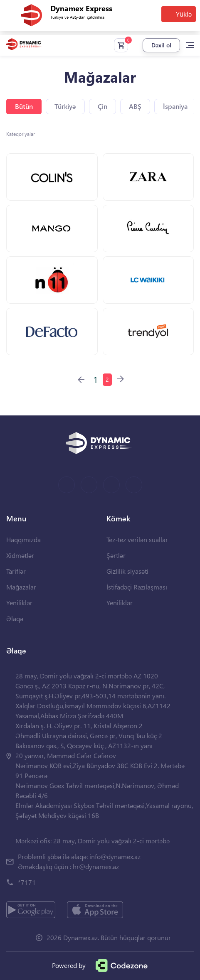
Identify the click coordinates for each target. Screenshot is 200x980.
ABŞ (135, 106)
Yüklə (184, 14)
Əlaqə (15, 618)
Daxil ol (161, 45)
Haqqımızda (23, 539)
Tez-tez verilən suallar (137, 539)
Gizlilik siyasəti (127, 571)
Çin (102, 106)
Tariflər (16, 571)
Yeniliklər (19, 603)
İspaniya (175, 106)
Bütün (24, 106)
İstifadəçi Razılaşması (137, 587)
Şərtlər (116, 555)
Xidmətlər (20, 555)
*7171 (27, 882)
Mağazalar (21, 587)
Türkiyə (65, 106)
